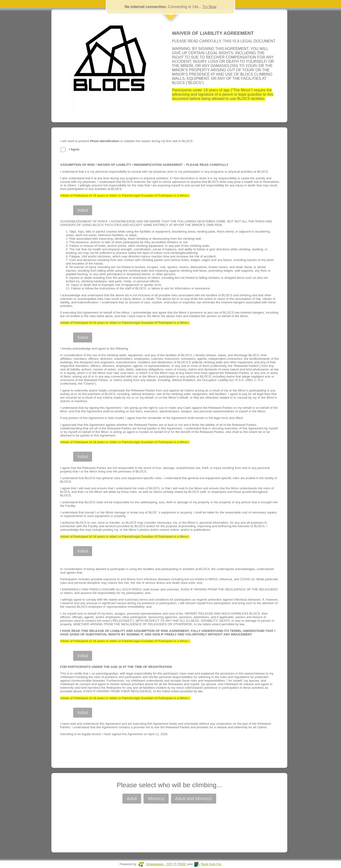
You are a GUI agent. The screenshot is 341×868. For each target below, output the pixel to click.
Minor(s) (156, 798)
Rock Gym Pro (211, 864)
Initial (83, 210)
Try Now (209, 7)
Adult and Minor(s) (194, 798)
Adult (132, 798)
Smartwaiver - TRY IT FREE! (166, 864)
